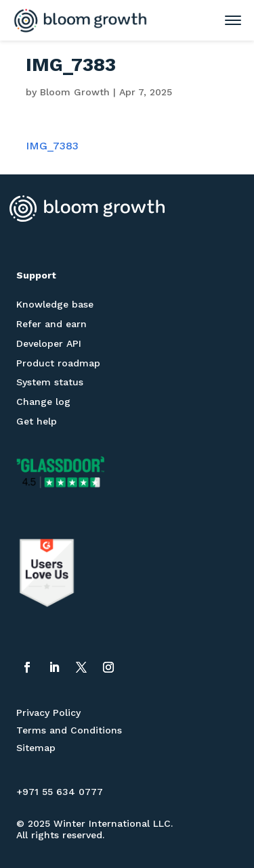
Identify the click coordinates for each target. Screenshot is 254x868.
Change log (43, 402)
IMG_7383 (52, 146)
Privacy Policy (48, 713)
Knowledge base (55, 304)
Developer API (49, 343)
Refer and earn (51, 324)
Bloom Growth (75, 92)
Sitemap (36, 748)
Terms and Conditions (69, 730)
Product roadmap (58, 363)
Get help (37, 421)
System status (50, 382)
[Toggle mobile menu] (226, 20)
